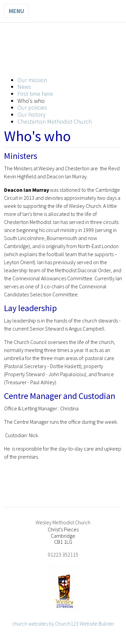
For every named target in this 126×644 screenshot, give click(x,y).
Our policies (32, 107)
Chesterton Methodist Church (55, 122)
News (24, 87)
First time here (35, 94)
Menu (16, 11)
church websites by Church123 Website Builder (63, 624)
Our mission (32, 80)
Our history (32, 114)
